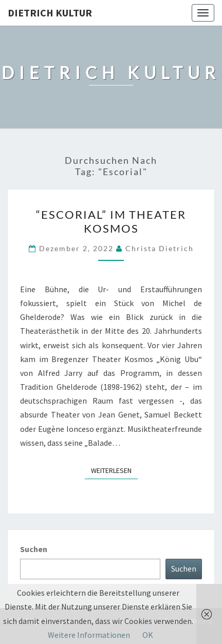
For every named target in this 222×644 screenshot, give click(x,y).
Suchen (34, 549)
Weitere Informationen (89, 635)
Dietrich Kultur (50, 13)
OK (148, 635)
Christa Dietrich (160, 248)
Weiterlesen (114, 470)
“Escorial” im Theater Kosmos (111, 221)
